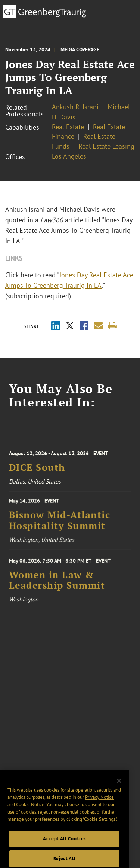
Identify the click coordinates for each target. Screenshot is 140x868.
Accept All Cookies (64, 848)
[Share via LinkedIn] (56, 327)
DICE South (37, 471)
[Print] (113, 326)
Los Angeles (69, 156)
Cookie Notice (30, 814)
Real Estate (68, 127)
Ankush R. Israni (75, 107)
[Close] (119, 790)
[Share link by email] (98, 326)
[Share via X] (70, 327)
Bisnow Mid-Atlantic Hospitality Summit (60, 523)
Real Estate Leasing (106, 146)
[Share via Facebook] (84, 327)
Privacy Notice (99, 806)
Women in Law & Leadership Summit (57, 584)
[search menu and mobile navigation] (134, 12)
